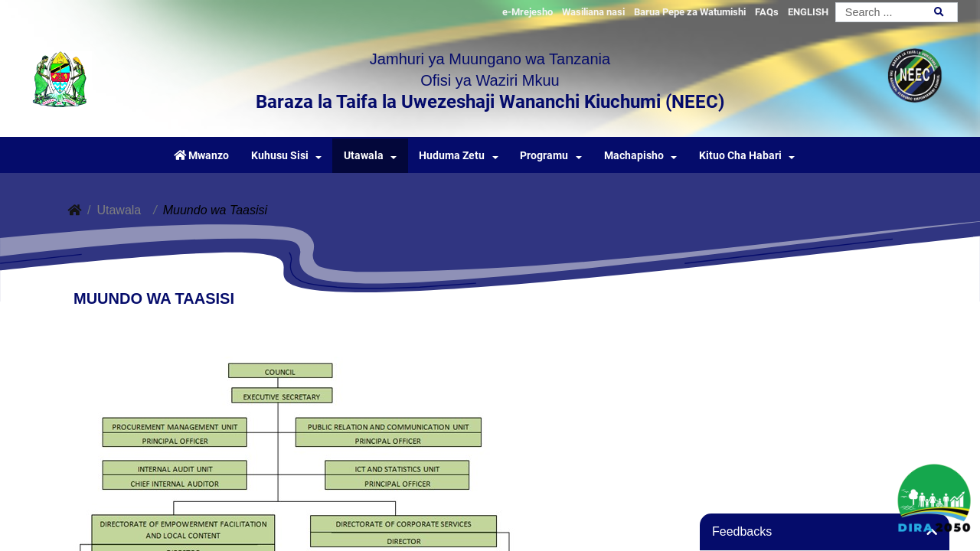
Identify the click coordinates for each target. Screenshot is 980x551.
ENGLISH (808, 12)
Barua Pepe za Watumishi (690, 12)
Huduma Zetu (452, 156)
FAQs (767, 12)
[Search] (897, 12)
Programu (544, 156)
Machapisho (634, 156)
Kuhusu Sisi (280, 156)
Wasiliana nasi (593, 12)
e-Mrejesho (528, 12)
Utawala (364, 156)
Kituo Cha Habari (740, 156)
